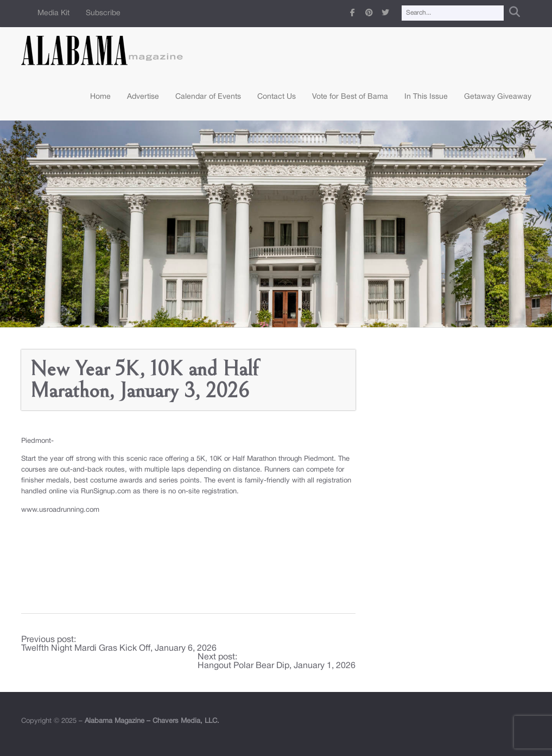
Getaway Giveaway (498, 97)
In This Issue (426, 97)
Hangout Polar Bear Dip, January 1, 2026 (277, 666)
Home (100, 97)
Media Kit (53, 13)
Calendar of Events (208, 97)
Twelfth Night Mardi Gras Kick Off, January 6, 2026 (119, 649)
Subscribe (103, 13)
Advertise (143, 97)
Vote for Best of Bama (350, 97)
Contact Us (277, 97)
